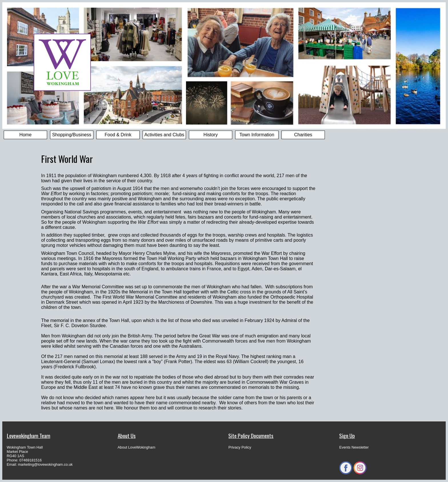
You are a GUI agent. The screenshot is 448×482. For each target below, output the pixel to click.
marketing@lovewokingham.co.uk (45, 464)
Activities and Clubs (164, 135)
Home (26, 135)
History (211, 135)
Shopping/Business (72, 135)
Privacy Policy (240, 447)
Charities (303, 135)
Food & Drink (118, 135)
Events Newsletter (354, 447)
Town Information (257, 135)
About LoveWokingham (137, 447)
